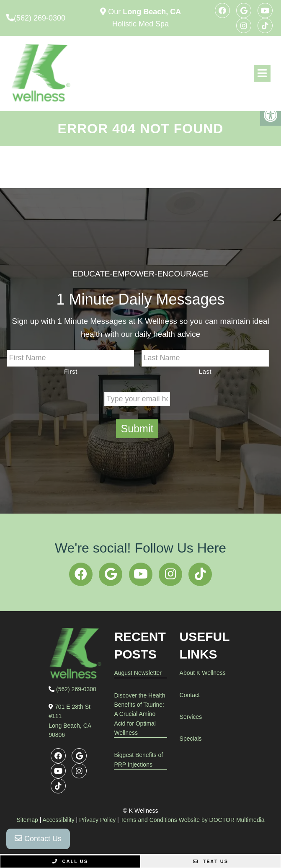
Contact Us (38, 839)
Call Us (70, 861)
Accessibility (58, 820)
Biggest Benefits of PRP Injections (138, 759)
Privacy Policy (97, 820)
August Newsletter (138, 673)
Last (205, 372)
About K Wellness (203, 673)
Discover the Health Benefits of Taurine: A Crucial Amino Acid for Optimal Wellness (139, 714)
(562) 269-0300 (40, 18)
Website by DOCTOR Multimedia (222, 820)
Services (191, 717)
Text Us (211, 861)
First (71, 372)
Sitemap (27, 820)
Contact (190, 695)
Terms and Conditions (148, 820)
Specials (191, 739)
